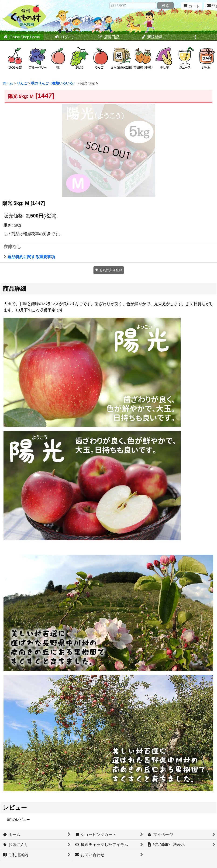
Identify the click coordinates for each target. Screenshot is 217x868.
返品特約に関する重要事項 (29, 257)
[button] (195, 37)
